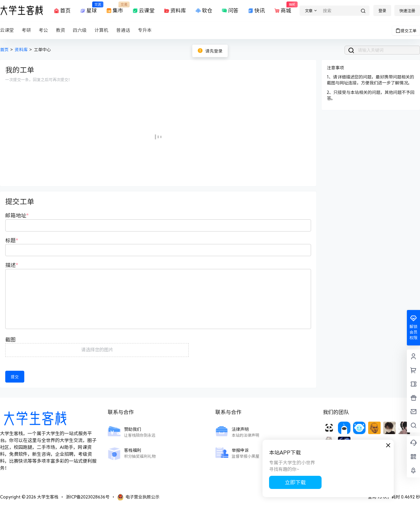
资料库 (175, 11)
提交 (15, 377)
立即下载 (295, 482)
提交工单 (406, 31)
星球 (88, 7)
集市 (114, 7)
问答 (230, 11)
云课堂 (143, 11)
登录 (382, 11)
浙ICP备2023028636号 (88, 497)
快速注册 (407, 11)
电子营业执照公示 (138, 497)
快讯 (256, 11)
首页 (62, 11)
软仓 (203, 11)
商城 (282, 7)
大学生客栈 (47, 497)
